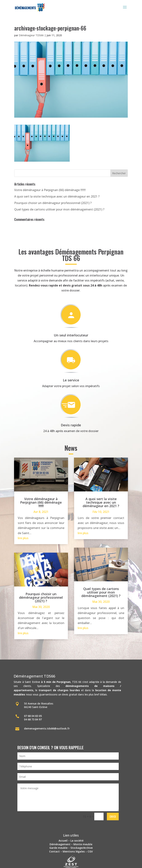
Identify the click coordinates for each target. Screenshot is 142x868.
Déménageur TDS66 (31, 35)
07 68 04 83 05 (33, 716)
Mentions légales (74, 851)
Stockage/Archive (82, 848)
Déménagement (60, 844)
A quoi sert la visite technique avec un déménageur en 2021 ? (57, 196)
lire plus (23, 538)
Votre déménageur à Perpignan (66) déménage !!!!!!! (50, 190)
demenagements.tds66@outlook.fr (47, 728)
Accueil (63, 841)
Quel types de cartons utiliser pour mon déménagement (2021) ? (59, 209)
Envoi (113, 816)
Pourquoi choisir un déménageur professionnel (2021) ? (53, 203)
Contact (54, 851)
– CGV (89, 851)
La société (77, 841)
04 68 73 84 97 (33, 719)
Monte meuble (83, 844)
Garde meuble (58, 848)
